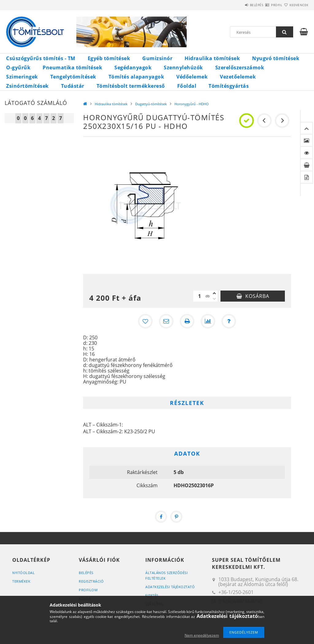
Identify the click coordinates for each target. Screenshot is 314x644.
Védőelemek (192, 77)
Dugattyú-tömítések (151, 104)
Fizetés (152, 595)
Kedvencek (295, 5)
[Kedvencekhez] (145, 321)
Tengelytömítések (73, 77)
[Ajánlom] (166, 321)
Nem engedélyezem (202, 635)
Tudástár (73, 86)
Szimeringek (22, 77)
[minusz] (214, 299)
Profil (266, 5)
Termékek (21, 581)
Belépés (239, 5)
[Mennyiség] (199, 296)
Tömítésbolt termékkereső (131, 86)
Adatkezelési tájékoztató (170, 587)
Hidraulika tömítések (212, 58)
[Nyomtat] (187, 321)
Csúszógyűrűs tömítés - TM (41, 58)
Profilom (88, 590)
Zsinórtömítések (27, 86)
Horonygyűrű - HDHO (192, 104)
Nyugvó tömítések (276, 58)
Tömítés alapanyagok (136, 77)
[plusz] (214, 293)
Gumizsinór (157, 58)
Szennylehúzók (183, 67)
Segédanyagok (133, 67)
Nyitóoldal (23, 573)
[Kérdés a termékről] (229, 321)
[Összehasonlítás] (208, 321)
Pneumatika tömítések (72, 67)
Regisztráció (91, 581)
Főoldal (187, 86)
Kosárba (257, 296)
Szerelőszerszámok (240, 67)
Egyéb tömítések (109, 58)
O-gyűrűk (18, 67)
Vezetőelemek (238, 77)
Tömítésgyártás (229, 86)
